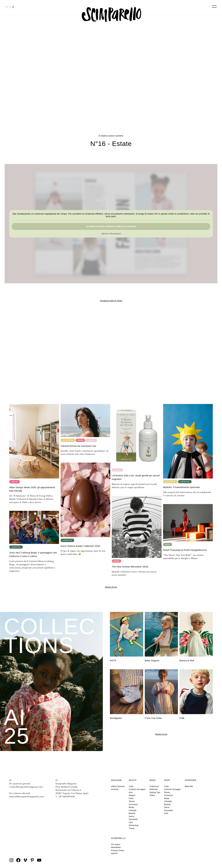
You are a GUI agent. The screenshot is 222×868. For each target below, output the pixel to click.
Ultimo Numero (118, 786)
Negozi (132, 795)
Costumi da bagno (137, 789)
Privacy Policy (118, 850)
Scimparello (118, 838)
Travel (132, 828)
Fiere (131, 798)
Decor (132, 816)
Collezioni (154, 786)
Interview (191, 780)
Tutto (131, 786)
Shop (167, 780)
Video (152, 795)
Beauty (132, 813)
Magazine (116, 780)
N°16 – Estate (91, 104)
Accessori (133, 804)
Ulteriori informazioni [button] (111, 234)
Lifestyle (133, 810)
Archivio (115, 789)
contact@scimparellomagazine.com (26, 787)
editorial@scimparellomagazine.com (27, 796)
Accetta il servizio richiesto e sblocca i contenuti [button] (111, 226)
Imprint (114, 853)
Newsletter (116, 847)
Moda (131, 807)
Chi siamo (116, 844)
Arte (131, 792)
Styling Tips (155, 792)
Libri (131, 822)
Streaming (134, 825)
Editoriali (154, 789)
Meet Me (189, 786)
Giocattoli (133, 819)
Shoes (132, 801)
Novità (133, 780)
